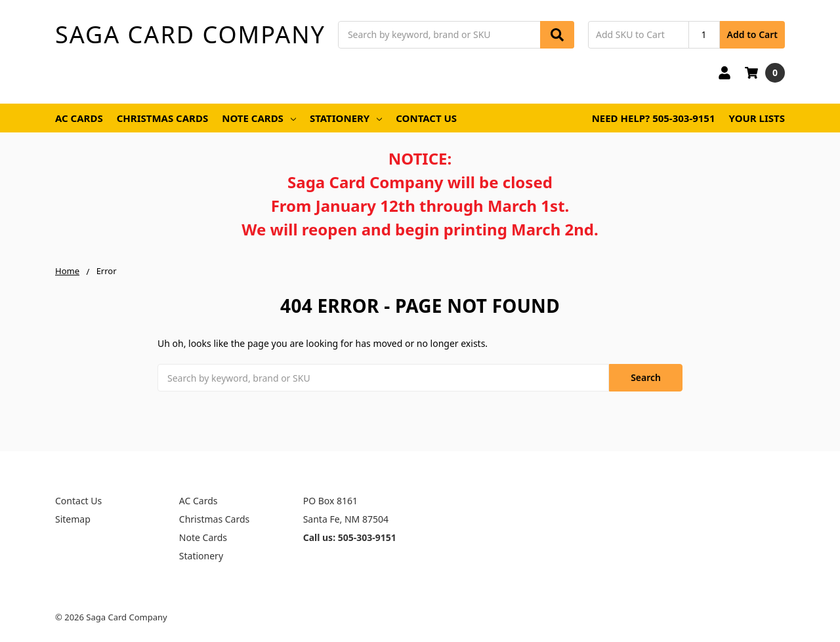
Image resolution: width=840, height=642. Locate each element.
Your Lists (757, 118)
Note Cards (259, 118)
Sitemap (73, 519)
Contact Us (426, 118)
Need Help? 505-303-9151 (654, 118)
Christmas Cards (163, 118)
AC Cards (79, 118)
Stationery (346, 118)
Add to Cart (752, 34)
